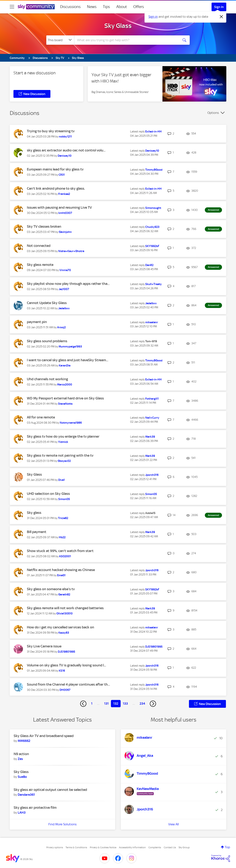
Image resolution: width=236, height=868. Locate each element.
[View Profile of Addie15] (150, 513)
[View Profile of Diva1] (62, 480)
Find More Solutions (62, 824)
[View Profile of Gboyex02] (64, 461)
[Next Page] (153, 704)
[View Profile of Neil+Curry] (152, 418)
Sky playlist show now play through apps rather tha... (68, 284)
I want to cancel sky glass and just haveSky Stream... (68, 360)
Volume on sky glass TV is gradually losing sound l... (66, 665)
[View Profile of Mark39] (150, 437)
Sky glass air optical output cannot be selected (50, 790)
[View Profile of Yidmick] (63, 442)
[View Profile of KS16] (62, 671)
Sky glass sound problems (47, 341)
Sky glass (34, 513)
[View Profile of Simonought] (153, 208)
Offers (139, 7)
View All (174, 824)
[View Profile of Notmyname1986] (71, 423)
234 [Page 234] (142, 703)
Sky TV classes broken (44, 226)
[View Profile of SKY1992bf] (152, 246)
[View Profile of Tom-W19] (151, 341)
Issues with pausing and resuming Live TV (59, 207)
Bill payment (37, 532)
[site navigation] (12, 7)
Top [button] (227, 847)
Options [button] (213, 113)
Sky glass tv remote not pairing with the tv (60, 455)
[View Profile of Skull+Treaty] (153, 284)
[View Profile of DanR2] (149, 265)
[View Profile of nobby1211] (65, 137)
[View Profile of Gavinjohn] (65, 232)
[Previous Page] (83, 704)
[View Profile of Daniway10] (65, 156)
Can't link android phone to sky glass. (56, 188)
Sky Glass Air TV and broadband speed (44, 736)
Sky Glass (118, 26)
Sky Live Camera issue (44, 646)
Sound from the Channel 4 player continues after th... (68, 684)
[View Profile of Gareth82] (64, 595)
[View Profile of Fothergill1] (152, 399)
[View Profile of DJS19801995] (66, 652)
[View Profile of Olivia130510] (65, 614)
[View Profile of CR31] (62, 175)
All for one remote (41, 417)
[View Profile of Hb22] (62, 537)
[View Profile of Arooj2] (61, 327)
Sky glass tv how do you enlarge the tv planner (63, 436)
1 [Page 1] (92, 703)
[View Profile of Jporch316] (152, 475)
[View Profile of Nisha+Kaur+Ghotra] (71, 251)
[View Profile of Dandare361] (26, 795)
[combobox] (126, 40)
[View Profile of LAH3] (22, 812)
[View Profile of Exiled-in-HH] (153, 132)
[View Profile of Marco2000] (65, 385)
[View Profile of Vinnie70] (65, 270)
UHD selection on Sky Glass (48, 494)
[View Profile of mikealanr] (152, 322)
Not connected (39, 246)
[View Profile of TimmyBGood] (154, 170)
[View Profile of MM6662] (24, 741)
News (92, 7)
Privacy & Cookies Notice (103, 847)
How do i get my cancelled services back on (60, 627)
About (122, 7)
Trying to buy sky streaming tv (51, 131)
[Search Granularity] (60, 40)
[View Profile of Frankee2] (64, 194)
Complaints (155, 847)
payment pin (37, 322)
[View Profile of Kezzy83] (64, 633)
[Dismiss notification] (221, 17)
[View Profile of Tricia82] (63, 518)
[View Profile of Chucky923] (152, 227)
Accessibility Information (132, 847)
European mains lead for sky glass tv (55, 169)
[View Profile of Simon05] (64, 499)
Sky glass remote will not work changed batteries (65, 608)
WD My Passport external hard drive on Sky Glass (65, 398)
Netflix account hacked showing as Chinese (61, 570)
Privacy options (55, 847)
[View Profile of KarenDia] (65, 366)
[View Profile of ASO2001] (65, 556)
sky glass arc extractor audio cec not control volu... (66, 150)
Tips (106, 7)
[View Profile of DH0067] (65, 690)
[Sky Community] (36, 7)
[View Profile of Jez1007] (64, 289)
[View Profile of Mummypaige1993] (70, 347)
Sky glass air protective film (35, 808)
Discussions (70, 7)
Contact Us (170, 847)
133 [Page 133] (125, 703)
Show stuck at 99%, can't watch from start (60, 551)
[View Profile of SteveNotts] (65, 404)
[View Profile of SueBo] (22, 777)
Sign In (219, 7)
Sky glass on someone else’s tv (51, 589)
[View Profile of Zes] (20, 759)
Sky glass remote (40, 265)
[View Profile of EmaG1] (61, 575)
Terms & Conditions (76, 847)
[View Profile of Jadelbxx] (64, 308)
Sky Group (184, 847)
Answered (213, 210)
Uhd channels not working (47, 379)
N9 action (21, 754)
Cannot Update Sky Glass (47, 303)
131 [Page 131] (106, 703)
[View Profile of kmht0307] (65, 213)
